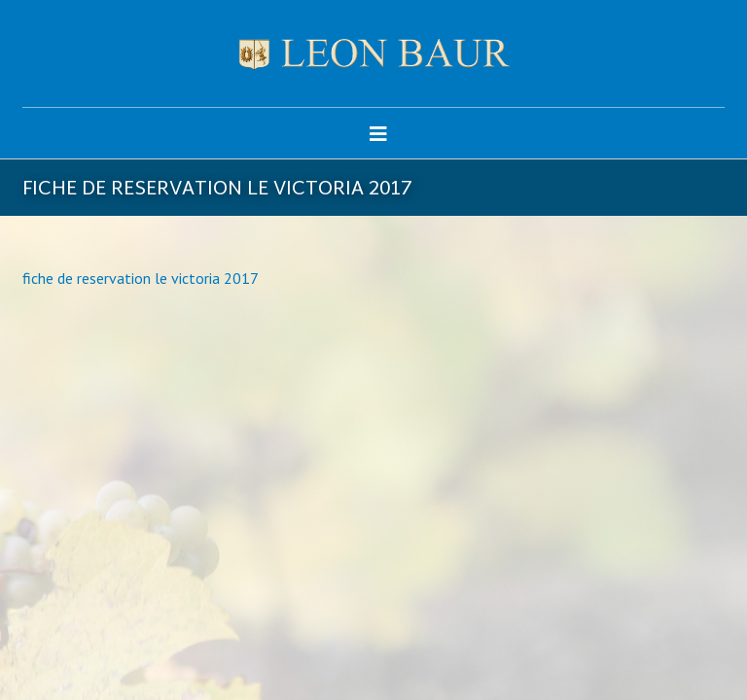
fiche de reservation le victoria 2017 (141, 278)
